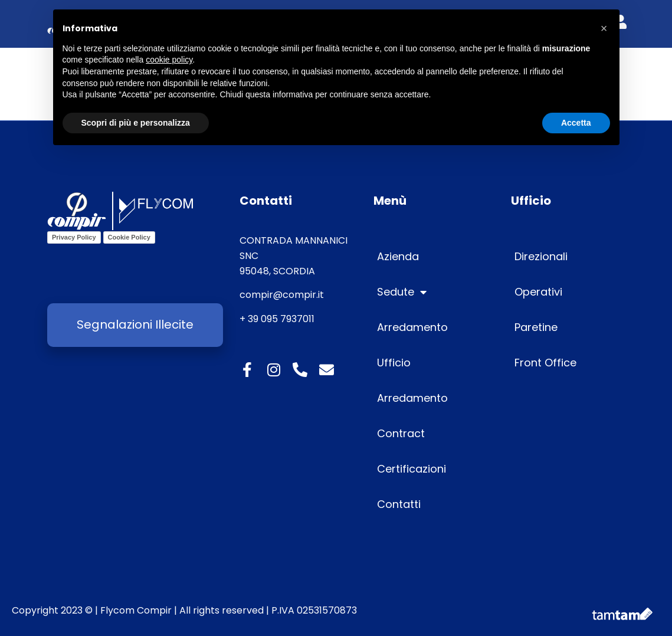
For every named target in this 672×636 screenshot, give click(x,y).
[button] (604, 28)
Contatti (399, 504)
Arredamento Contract (412, 416)
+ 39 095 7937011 (277, 319)
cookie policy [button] (169, 60)
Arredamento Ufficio (412, 345)
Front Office (545, 363)
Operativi (538, 292)
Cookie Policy (129, 237)
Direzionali (541, 256)
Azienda (398, 256)
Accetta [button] (576, 123)
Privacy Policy (74, 237)
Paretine (536, 327)
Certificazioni (412, 469)
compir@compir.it (282, 295)
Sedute (402, 292)
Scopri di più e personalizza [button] (136, 123)
